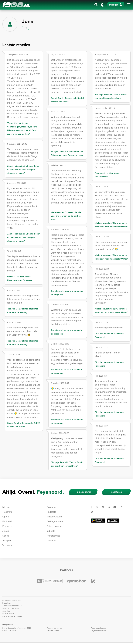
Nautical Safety (53, 631)
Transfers (7, 512)
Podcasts (51, 512)
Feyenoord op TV (9, 631)
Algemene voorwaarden (12, 606)
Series (6, 536)
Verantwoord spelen (11, 608)
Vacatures (116, 492)
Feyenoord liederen (99, 628)
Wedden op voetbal (55, 628)
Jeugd (6, 531)
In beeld (51, 531)
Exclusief (7, 521)
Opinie (6, 517)
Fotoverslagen (54, 526)
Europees (7, 526)
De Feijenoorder (55, 521)
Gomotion (18, 616)
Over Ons (52, 540)
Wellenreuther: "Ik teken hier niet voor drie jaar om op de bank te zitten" (66, 216)
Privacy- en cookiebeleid (12, 600)
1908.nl (16, 5)
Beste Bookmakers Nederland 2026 (17, 628)
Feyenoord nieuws (99, 631)
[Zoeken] (96, 5)
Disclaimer (7, 603)
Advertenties (53, 536)
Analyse (7, 540)
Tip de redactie (83, 492)
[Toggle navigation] (129, 5)
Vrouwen (7, 545)
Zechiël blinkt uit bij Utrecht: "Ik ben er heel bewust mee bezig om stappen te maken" (24, 170)
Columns (51, 507)
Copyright (6, 611)
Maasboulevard (55, 517)
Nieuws (6, 507)
